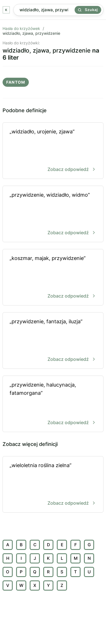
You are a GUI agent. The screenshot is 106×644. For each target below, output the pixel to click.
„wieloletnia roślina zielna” (53, 485)
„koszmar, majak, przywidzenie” (53, 278)
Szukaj (88, 10)
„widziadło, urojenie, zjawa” (53, 151)
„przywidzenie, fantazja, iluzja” (53, 341)
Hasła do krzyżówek (21, 28)
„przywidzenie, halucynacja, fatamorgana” (53, 404)
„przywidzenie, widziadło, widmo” (53, 214)
